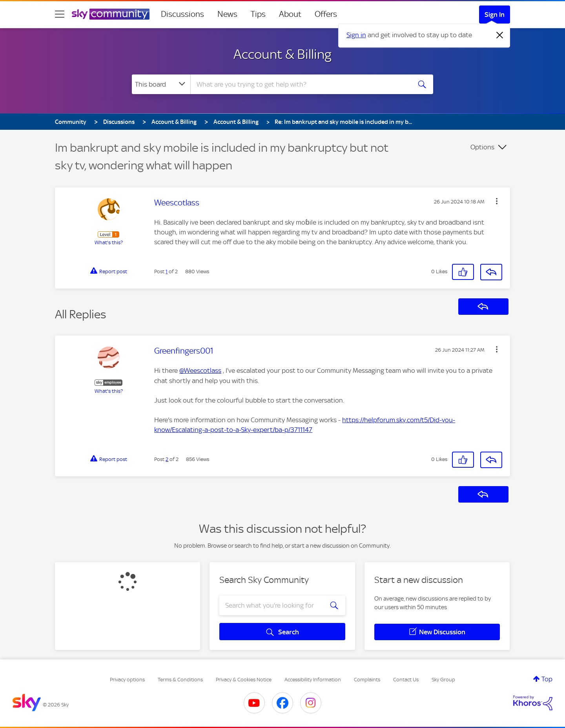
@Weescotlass (200, 370)
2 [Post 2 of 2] (167, 459)
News (227, 14)
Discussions (182, 14)
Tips (258, 14)
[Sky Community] (111, 14)
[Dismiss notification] (500, 35)
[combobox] (300, 84)
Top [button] (547, 679)
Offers (326, 14)
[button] (497, 201)
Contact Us (406, 680)
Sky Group (443, 680)
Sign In (495, 15)
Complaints (367, 680)
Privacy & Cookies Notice (244, 680)
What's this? (109, 242)
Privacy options (127, 680)
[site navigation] (60, 14)
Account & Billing (282, 54)
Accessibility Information (313, 680)
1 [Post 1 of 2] (167, 271)
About (290, 14)
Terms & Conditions (180, 680)
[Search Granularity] (161, 84)
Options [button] (482, 147)
